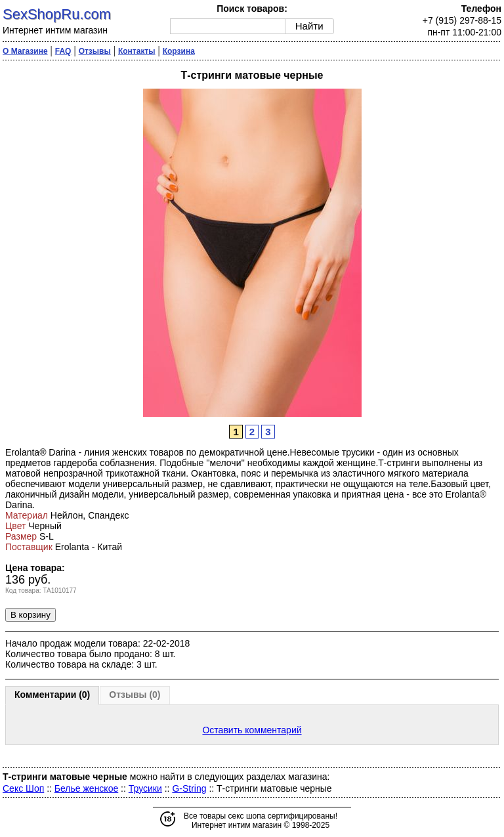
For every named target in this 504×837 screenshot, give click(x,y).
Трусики (145, 788)
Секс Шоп (23, 788)
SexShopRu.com (57, 14)
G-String (189, 788)
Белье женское (86, 788)
